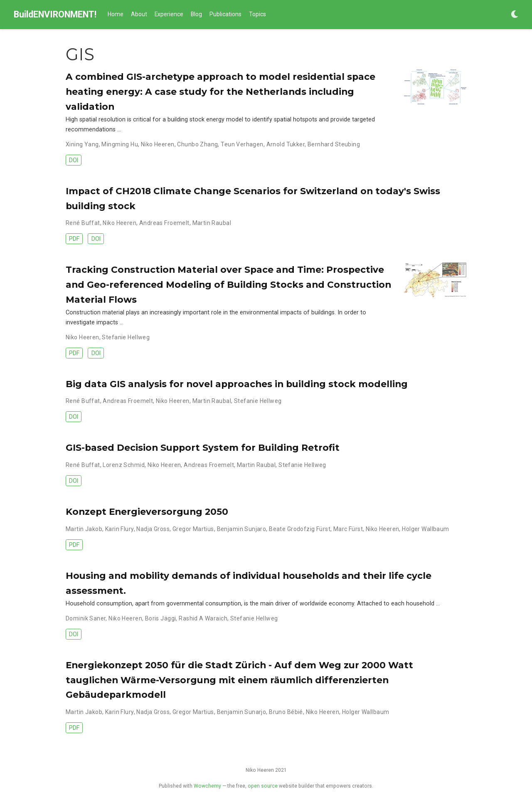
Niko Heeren (158, 144)
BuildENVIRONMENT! (55, 14)
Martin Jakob (84, 529)
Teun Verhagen (242, 144)
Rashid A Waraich (203, 618)
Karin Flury (119, 529)
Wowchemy (207, 786)
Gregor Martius (193, 529)
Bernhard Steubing (334, 144)
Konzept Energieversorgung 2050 (147, 511)
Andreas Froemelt (164, 223)
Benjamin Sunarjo (242, 712)
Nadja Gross (153, 529)
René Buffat (83, 223)
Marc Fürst (348, 529)
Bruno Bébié (286, 712)
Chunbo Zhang (197, 144)
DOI (74, 160)
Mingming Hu (120, 144)
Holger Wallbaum (425, 529)
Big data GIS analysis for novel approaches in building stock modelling (237, 384)
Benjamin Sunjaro (242, 529)
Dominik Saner (86, 618)
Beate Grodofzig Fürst (300, 529)
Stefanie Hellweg (126, 337)
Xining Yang (82, 144)
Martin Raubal (212, 223)
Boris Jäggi (161, 618)
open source (263, 786)
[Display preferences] (515, 15)
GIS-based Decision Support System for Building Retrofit (203, 447)
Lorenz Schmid (123, 465)
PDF (74, 239)
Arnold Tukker (286, 144)
